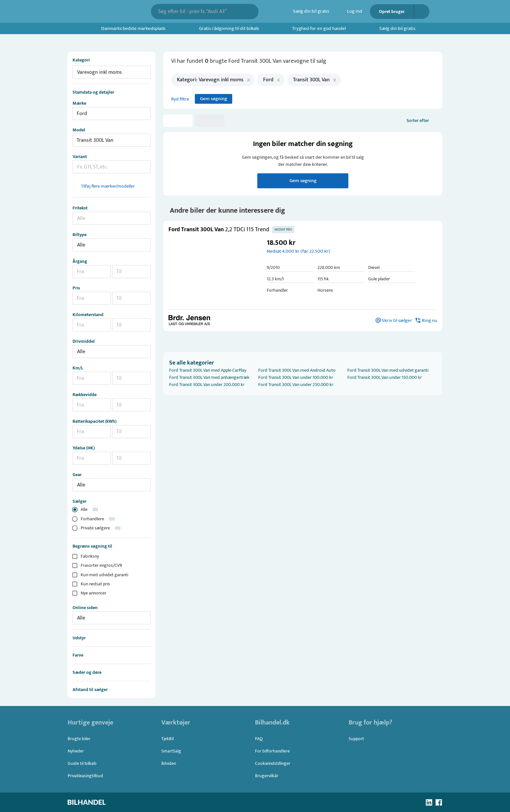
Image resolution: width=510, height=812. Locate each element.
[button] (213, 271)
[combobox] (200, 12)
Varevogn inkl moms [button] (100, 72)
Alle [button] (81, 245)
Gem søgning (214, 99)
